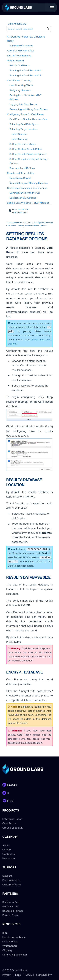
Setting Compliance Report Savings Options (29, 161)
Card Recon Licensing (19, 80)
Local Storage (19, 134)
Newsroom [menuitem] (9, 858)
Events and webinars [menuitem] (14, 937)
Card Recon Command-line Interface (27, 188)
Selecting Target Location (23, 129)
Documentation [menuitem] (11, 880)
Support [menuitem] (7, 876)
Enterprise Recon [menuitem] (12, 819)
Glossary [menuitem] (7, 950)
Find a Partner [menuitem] (10, 906)
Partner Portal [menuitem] (10, 915)
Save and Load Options (22, 168)
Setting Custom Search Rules (25, 149)
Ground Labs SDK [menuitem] (13, 828)
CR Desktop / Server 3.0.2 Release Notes (26, 39)
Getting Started (15, 61)
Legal (18, 975)
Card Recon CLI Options (23, 198)
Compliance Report (20, 178)
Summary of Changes (21, 46)
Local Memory (20, 139)
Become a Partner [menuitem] (13, 911)
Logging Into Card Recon (23, 104)
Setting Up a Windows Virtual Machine (28, 203)
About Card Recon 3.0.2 (20, 51)
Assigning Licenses (20, 90)
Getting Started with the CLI (25, 193)
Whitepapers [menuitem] (10, 946)
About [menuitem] (6, 845)
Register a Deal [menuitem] (11, 902)
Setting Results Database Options (28, 154)
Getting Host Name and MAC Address (25, 97)
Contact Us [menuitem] (9, 854)
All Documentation (14, 223)
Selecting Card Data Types (24, 124)
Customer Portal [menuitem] (12, 885)
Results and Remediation (21, 173)
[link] (18, 7)
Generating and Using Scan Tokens (29, 109)
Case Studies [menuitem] (10, 941)
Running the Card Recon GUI (25, 70)
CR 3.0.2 (28, 223)
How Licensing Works (21, 85)
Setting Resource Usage (23, 144)
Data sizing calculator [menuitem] (15, 955)
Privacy (7, 975)
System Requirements (19, 56)
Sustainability (44, 975)
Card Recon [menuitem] (9, 823)
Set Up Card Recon (20, 65)
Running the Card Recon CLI (25, 75)
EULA (29, 975)
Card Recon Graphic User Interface (28, 119)
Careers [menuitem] (7, 850)
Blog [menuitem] (5, 933)
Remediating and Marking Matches (28, 183)
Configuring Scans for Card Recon (26, 114)
